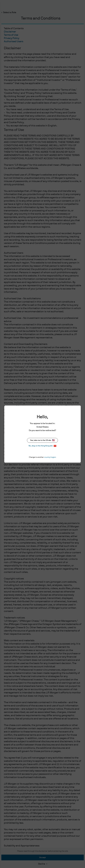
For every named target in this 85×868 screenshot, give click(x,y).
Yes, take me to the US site (42, 440)
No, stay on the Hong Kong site (42, 446)
